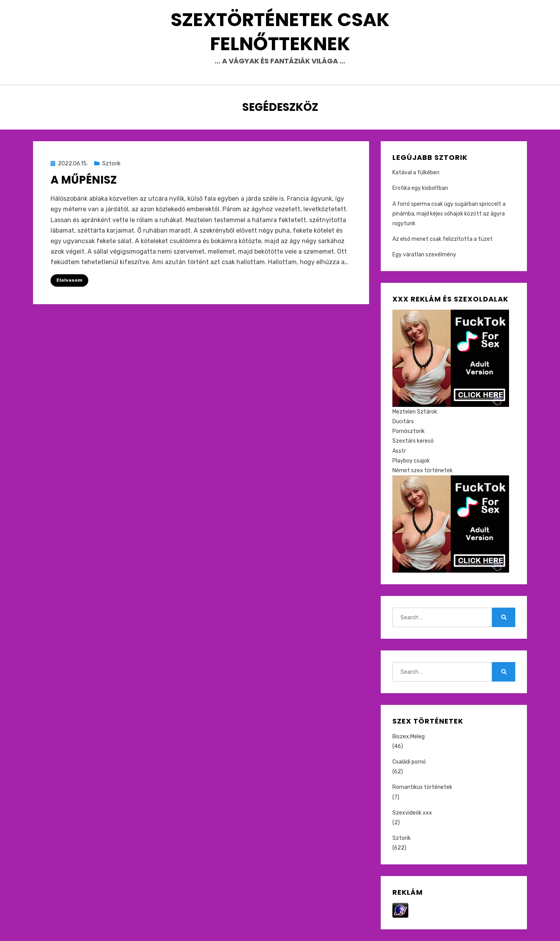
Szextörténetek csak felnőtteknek (280, 32)
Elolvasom (69, 280)
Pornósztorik (409, 431)
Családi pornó (409, 762)
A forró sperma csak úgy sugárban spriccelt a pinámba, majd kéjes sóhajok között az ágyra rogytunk (449, 214)
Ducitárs (403, 421)
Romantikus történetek (422, 787)
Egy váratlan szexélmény (424, 255)
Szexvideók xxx (412, 813)
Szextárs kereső (413, 441)
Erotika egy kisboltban (420, 188)
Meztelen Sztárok (415, 412)
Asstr (399, 451)
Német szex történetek (423, 470)
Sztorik (111, 164)
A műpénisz (84, 180)
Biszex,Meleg (409, 737)
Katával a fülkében (416, 173)
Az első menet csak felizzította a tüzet (443, 239)
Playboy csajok (411, 461)
